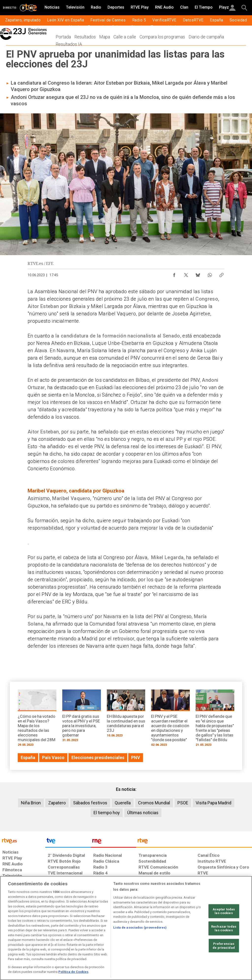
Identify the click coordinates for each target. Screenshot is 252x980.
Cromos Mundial (154, 803)
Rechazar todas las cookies (224, 928)
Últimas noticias (143, 813)
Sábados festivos (90, 803)
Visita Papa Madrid (213, 803)
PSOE (183, 803)
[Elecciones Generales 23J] (37, 37)
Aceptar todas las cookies (224, 911)
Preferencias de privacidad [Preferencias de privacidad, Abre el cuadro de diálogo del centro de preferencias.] (224, 946)
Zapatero (57, 803)
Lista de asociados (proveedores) (140, 927)
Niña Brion (31, 803)
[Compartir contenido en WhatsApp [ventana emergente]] (210, 274)
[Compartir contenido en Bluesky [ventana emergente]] (198, 274)
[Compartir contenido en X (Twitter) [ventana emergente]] (186, 274)
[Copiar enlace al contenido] (221, 274)
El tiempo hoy (107, 813)
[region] (126, 928)
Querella (123, 803)
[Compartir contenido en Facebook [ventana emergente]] (174, 274)
